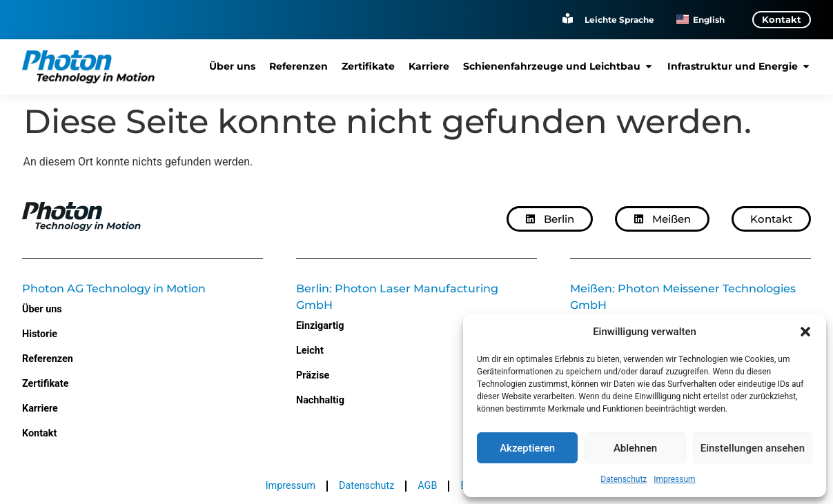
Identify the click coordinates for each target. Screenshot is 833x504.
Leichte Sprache (619, 19)
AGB (427, 486)
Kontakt (39, 433)
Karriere (40, 409)
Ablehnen (635, 448)
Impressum (674, 479)
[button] (805, 332)
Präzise (313, 375)
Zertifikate (45, 384)
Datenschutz (624, 479)
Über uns (42, 309)
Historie (40, 334)
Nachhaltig (320, 400)
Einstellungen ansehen (753, 448)
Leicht (310, 351)
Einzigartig (320, 326)
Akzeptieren (527, 448)
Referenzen (48, 359)
